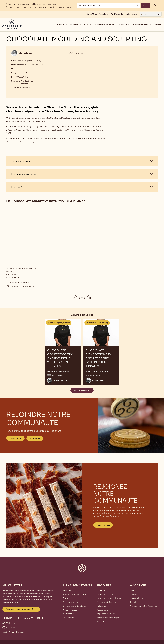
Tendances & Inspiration (105, 25)
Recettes (88, 25)
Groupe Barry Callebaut (74, 606)
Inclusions (101, 606)
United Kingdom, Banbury (29, 61)
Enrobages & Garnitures (108, 602)
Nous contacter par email (22, 286)
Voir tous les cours (82, 390)
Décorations (102, 610)
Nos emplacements (139, 598)
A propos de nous (71, 602)
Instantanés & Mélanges (108, 618)
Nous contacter (70, 610)
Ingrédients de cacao (106, 594)
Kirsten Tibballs (60, 380)
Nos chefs (135, 594)
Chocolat (101, 590)
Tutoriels (134, 602)
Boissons (101, 621)
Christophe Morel (26, 53)
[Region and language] (109, 5)
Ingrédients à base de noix (109, 598)
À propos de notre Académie (143, 606)
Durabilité (68, 598)
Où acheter (68, 618)
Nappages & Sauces (106, 614)
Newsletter (68, 614)
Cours (133, 590)
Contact (157, 25)
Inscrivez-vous (103, 525)
